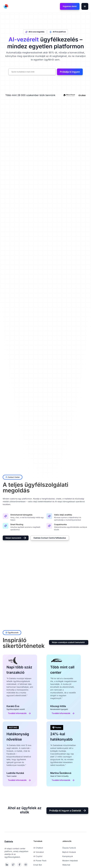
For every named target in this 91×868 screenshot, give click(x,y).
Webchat (66, 865)
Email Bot (38, 865)
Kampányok (68, 856)
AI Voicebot (39, 852)
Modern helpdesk (70, 861)
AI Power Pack (40, 861)
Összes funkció (69, 848)
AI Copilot (38, 856)
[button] (85, 6)
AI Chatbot (38, 848)
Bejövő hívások (69, 852)
